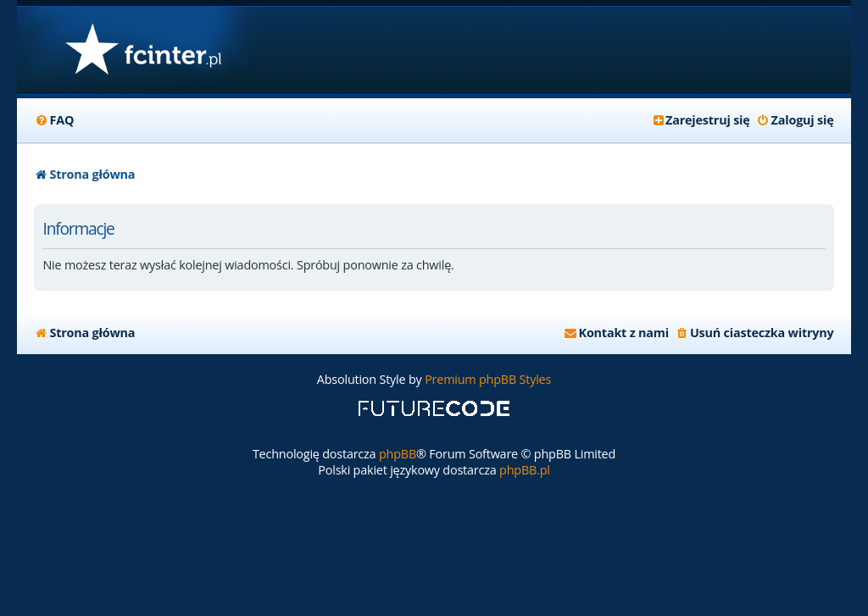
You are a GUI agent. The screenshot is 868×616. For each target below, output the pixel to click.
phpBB (398, 454)
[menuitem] (54, 120)
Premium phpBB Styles (488, 379)
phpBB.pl (525, 470)
